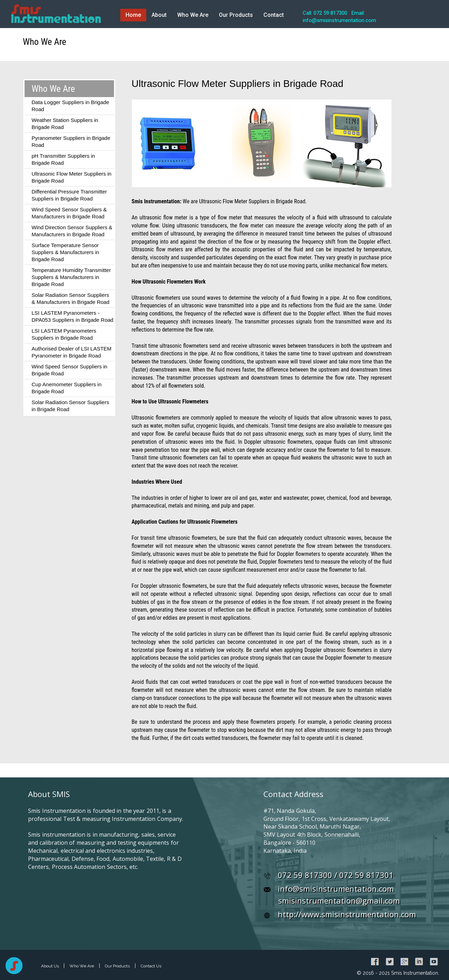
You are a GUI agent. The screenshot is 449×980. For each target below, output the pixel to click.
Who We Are (193, 15)
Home (133, 15)
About (159, 15)
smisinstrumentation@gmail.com (339, 900)
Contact (274, 15)
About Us (51, 966)
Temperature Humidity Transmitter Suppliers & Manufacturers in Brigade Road (71, 277)
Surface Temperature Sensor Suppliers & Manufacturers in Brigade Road (65, 252)
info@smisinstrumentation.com (336, 889)
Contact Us (151, 966)
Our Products (236, 15)
